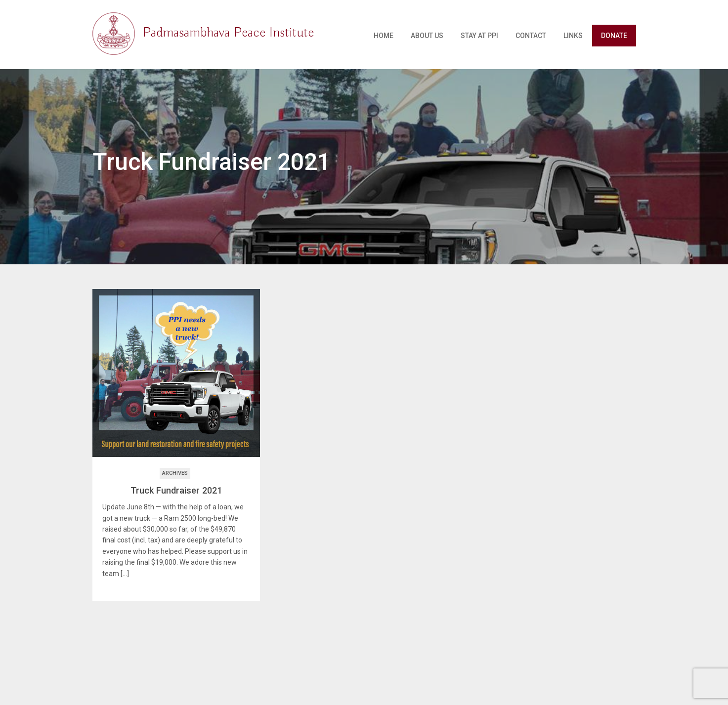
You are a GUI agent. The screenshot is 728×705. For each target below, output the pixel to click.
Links (573, 36)
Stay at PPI (479, 36)
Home (384, 36)
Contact (531, 36)
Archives (175, 473)
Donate (614, 36)
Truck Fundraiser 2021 (176, 490)
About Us (427, 36)
